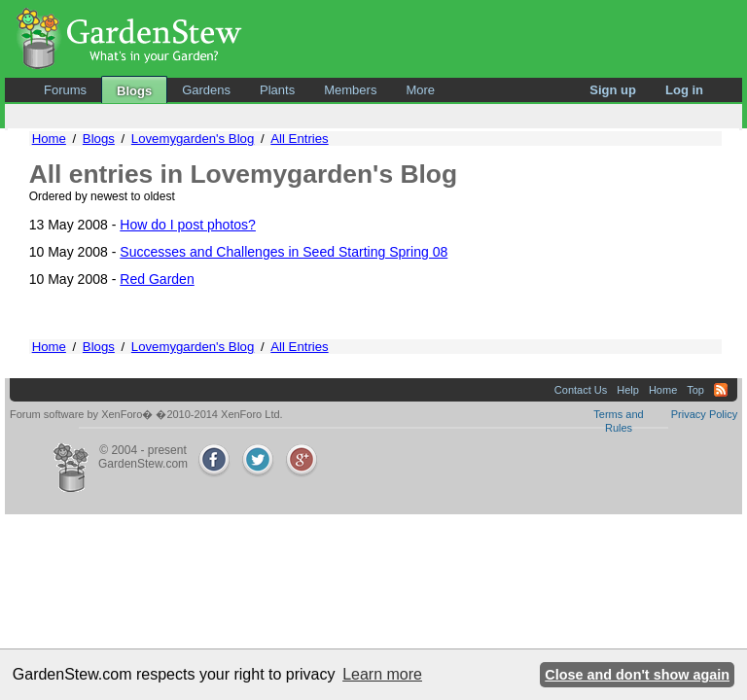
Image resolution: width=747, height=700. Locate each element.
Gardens (206, 90)
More (420, 90)
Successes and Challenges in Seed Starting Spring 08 (284, 252)
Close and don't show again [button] (637, 675)
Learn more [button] (382, 674)
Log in (684, 90)
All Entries (299, 139)
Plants (277, 90)
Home (49, 139)
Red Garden (157, 279)
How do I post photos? (188, 225)
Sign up (613, 90)
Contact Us (581, 390)
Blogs (134, 91)
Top (695, 390)
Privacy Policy (704, 414)
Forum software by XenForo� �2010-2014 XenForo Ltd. (146, 414)
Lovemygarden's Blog (193, 139)
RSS (721, 390)
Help (628, 390)
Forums (65, 90)
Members (350, 90)
